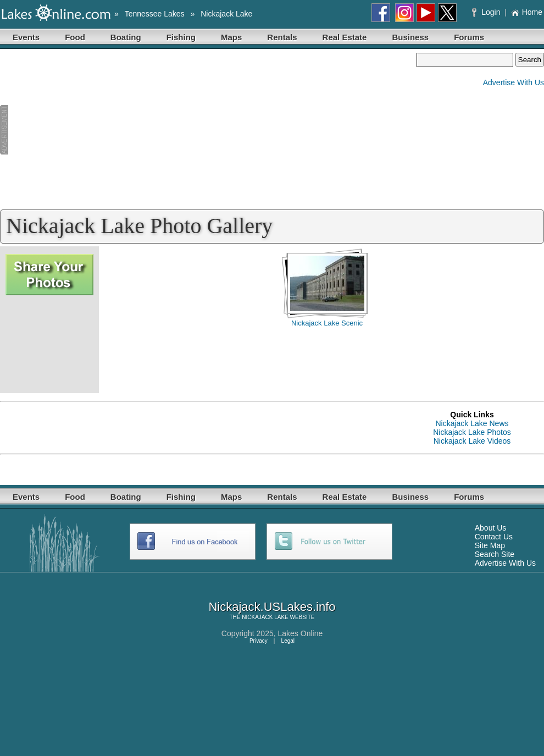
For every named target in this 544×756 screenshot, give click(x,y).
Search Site (495, 554)
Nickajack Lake (226, 14)
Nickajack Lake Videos (472, 441)
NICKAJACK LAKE (265, 617)
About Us (491, 528)
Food (75, 37)
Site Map (490, 545)
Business (410, 37)
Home (527, 12)
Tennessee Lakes (155, 14)
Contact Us (494, 537)
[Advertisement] (208, 130)
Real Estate (345, 37)
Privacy (259, 641)
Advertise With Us (514, 82)
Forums (469, 37)
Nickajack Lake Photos (472, 432)
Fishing (181, 37)
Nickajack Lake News (472, 423)
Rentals (282, 37)
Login (487, 12)
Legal (288, 641)
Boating (126, 37)
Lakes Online (301, 633)
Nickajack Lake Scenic (327, 323)
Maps (231, 37)
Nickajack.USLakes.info (272, 607)
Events (26, 37)
